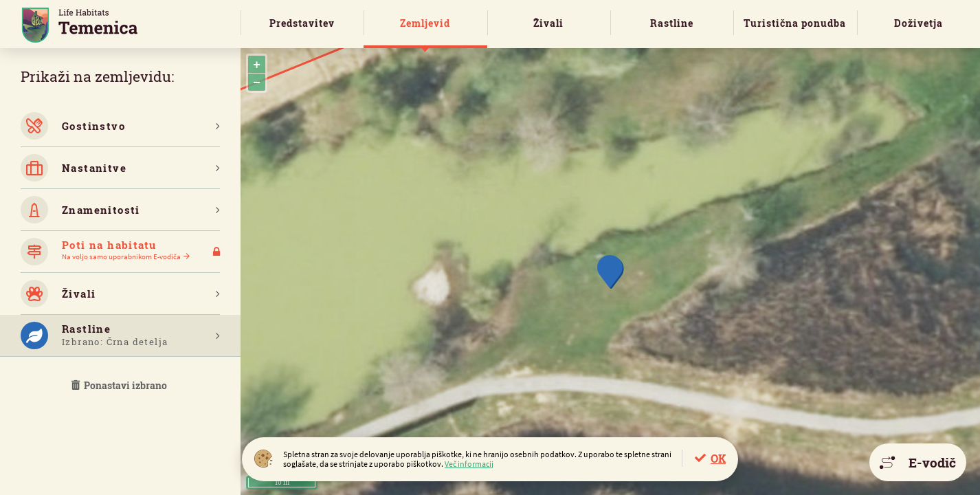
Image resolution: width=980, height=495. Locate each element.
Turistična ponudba (795, 23)
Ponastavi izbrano (120, 385)
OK (718, 458)
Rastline (672, 23)
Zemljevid (425, 23)
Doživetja (918, 23)
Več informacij (469, 464)
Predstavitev (302, 23)
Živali (548, 23)
